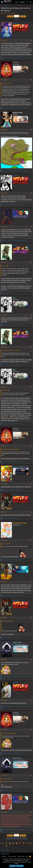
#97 (31, 700)
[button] (2, 2)
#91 (31, 484)
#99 (31, 775)
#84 (31, 193)
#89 (31, 387)
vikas (14, 565)
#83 (31, 130)
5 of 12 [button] (17, 16)
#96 (31, 660)
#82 (31, 80)
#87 (31, 315)
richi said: (4, 266)
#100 (31, 812)
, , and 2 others (12, 596)
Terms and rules (12, 856)
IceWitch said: (6, 83)
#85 (31, 227)
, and (17, 58)
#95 (31, 618)
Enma (15, 245)
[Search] (31, 2)
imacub (15, 683)
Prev (10, 16)
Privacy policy (21, 856)
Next (23, 16)
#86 (31, 262)
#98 (31, 730)
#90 (31, 446)
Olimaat (15, 176)
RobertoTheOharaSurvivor (21, 467)
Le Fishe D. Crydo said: (8, 733)
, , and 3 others (15, 171)
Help (27, 856)
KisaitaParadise (18, 795)
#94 (31, 582)
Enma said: (5, 390)
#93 (31, 540)
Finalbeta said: (6, 779)
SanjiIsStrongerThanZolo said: (10, 350)
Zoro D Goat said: (7, 621)
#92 (31, 512)
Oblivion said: (5, 544)
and (14, 205)
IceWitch (15, 23)
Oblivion (15, 495)
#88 (31, 347)
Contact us (4, 856)
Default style (5, 854)
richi (14, 210)
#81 (31, 40)
